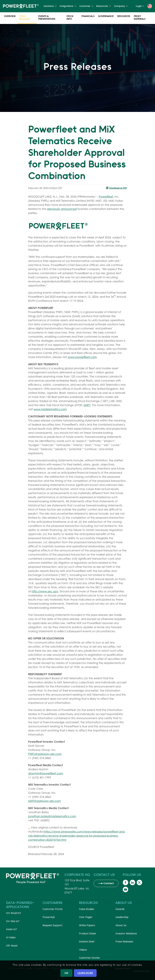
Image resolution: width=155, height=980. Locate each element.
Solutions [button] (50, 6)
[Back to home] (21, 6)
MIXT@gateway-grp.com (45, 801)
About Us (121, 925)
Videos (83, 950)
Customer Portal (52, 909)
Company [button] (121, 6)
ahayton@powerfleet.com (46, 773)
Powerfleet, (106, 197)
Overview (10, 17)
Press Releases (25, 18)
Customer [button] (86, 6)
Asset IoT (12, 929)
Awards (120, 909)
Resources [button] (104, 6)
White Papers (87, 925)
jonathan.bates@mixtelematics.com (52, 816)
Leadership (122, 917)
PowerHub (49, 917)
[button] (150, 6)
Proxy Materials (140, 18)
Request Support (53, 925)
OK (66, 973)
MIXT (87, 405)
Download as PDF (116, 188)
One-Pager (86, 917)
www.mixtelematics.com (50, 409)
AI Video (11, 937)
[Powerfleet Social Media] (125, 882)
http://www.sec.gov (45, 591)
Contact (109, 883)
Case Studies (87, 909)
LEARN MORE (85, 973)
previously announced (62, 209)
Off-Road (12, 946)
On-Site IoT (13, 921)
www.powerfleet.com (82, 357)
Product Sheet (88, 934)
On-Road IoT (14, 913)
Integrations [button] (68, 6)
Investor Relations (126, 934)
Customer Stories (89, 958)
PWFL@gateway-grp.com (45, 754)
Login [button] (140, 6)
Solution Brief (87, 942)
